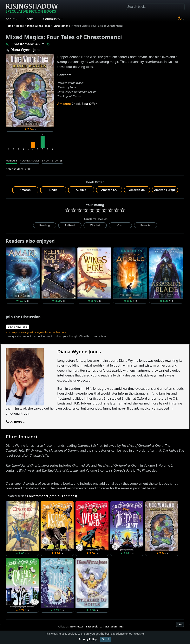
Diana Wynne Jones (26, 50)
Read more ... (16, 421)
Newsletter (77, 626)
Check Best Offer (84, 104)
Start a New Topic (17, 327)
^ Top (180, 624)
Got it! (105, 639)
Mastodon (111, 626)
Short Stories (52, 161)
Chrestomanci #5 (26, 44)
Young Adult (30, 161)
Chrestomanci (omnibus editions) (52, 496)
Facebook (92, 626)
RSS (121, 626)
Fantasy (11, 161)
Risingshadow (32, 8)
